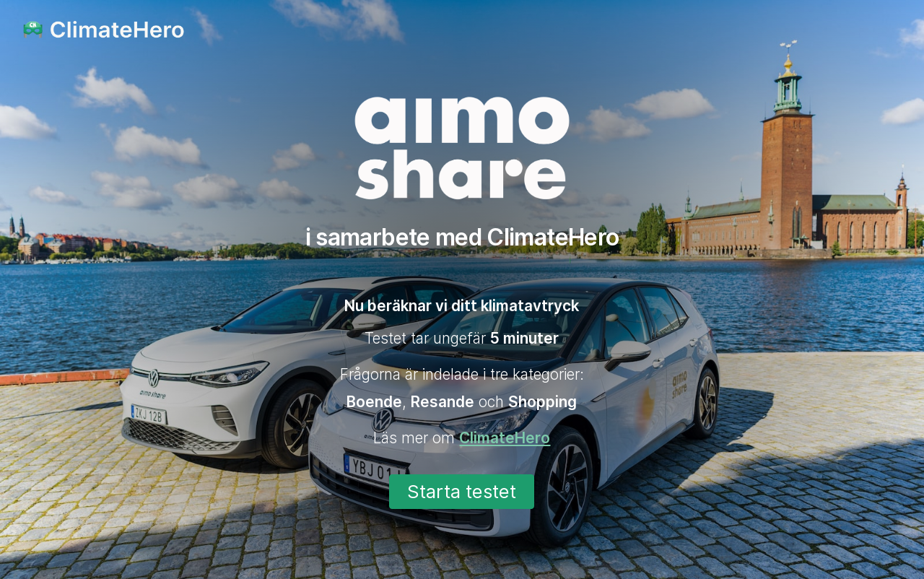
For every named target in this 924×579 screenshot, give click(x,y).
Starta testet (462, 491)
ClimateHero (505, 438)
